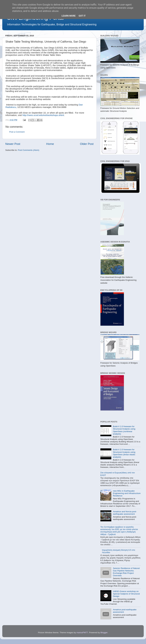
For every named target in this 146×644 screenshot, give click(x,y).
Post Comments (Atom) (29, 150)
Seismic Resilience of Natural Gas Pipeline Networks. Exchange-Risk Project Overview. (126, 572)
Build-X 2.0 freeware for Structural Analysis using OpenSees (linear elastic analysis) (124, 453)
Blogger (104, 633)
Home (50, 144)
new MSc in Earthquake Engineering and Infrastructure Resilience (127, 493)
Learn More (69, 16)
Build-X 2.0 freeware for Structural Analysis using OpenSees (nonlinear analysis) (124, 430)
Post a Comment (17, 132)
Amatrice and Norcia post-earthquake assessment (125, 513)
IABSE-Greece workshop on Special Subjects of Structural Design (126, 594)
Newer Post (13, 144)
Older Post (87, 144)
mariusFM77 (82, 633)
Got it (82, 16)
